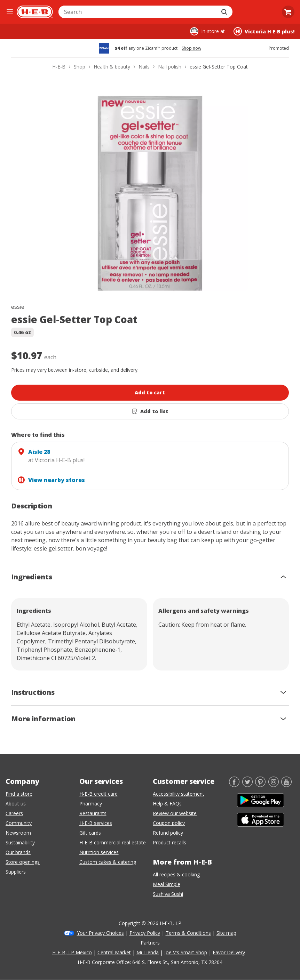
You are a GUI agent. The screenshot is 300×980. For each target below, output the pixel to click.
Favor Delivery (229, 952)
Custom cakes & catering (108, 862)
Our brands (18, 852)
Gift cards (90, 833)
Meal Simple (167, 884)
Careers (14, 813)
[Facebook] (234, 785)
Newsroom (18, 833)
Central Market (114, 952)
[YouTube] (286, 785)
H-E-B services (96, 823)
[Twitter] (247, 785)
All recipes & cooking (176, 874)
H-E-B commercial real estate (113, 842)
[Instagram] (274, 785)
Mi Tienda (148, 952)
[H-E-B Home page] (35, 12)
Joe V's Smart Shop (186, 952)
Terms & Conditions (188, 933)
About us (16, 804)
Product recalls (169, 842)
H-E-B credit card (98, 794)
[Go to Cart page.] (288, 12)
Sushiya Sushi (168, 894)
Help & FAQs (167, 804)
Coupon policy (169, 823)
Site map (226, 933)
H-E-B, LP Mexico (72, 952)
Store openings (23, 862)
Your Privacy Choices (100, 933)
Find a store (19, 794)
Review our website (175, 813)
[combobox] (138, 12)
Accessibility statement (179, 794)
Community (19, 823)
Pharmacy (91, 804)
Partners (150, 943)
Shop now (191, 48)
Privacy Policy (145, 933)
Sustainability (20, 842)
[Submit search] (225, 12)
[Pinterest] (260, 785)
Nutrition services (99, 852)
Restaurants (93, 813)
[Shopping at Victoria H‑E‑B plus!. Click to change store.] (264, 31)
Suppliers (16, 872)
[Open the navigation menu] (10, 12)
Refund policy (168, 833)
